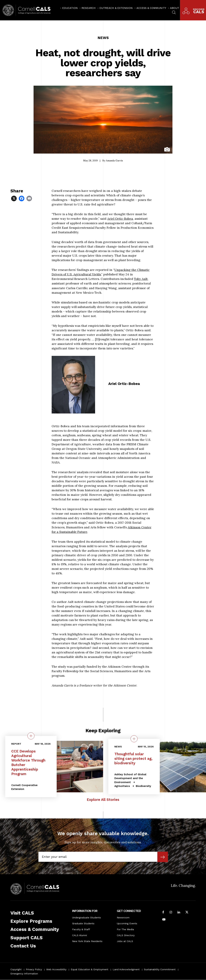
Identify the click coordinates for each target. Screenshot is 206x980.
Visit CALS (22, 913)
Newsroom (123, 917)
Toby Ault (141, 279)
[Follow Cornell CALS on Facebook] (163, 912)
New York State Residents (87, 941)
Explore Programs (31, 921)
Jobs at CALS (125, 941)
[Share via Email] (30, 198)
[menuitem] (69, 8)
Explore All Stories (103, 800)
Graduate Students (83, 923)
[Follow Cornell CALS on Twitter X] (187, 912)
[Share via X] (14, 198)
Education (70, 8)
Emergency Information (24, 974)
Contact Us (23, 946)
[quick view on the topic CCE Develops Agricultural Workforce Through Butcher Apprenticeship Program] (31, 736)
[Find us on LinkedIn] (179, 912)
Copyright (16, 969)
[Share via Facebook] (22, 198)
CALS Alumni (80, 935)
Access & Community (151, 8)
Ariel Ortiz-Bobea (120, 219)
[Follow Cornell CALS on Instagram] (171, 912)
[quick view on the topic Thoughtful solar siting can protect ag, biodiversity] (134, 739)
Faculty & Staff (81, 929)
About (175, 8)
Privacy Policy (34, 969)
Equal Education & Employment (90, 969)
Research (89, 8)
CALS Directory (126, 935)
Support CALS (27, 938)
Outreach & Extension (116, 8)
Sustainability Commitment (160, 969)
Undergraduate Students (86, 917)
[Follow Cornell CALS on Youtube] (164, 920)
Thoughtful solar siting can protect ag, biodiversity (133, 759)
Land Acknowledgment (126, 969)
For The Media (125, 929)
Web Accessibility (56, 969)
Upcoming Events (127, 923)
